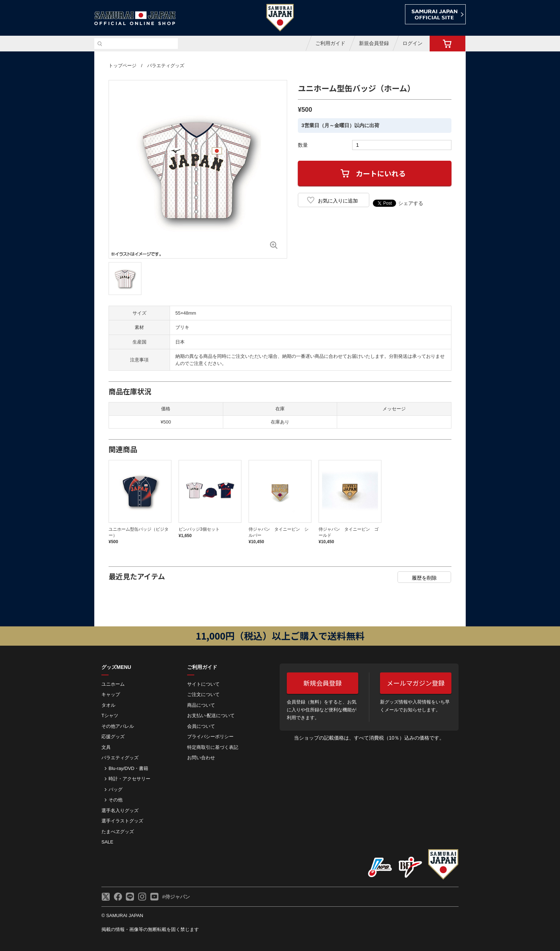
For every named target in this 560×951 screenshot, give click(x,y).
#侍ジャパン (176, 897)
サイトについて (203, 684)
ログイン (412, 43)
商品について (201, 705)
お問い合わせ (201, 758)
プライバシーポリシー (210, 737)
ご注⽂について (203, 694)
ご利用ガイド (330, 43)
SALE (107, 842)
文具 (106, 747)
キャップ (111, 694)
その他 (116, 800)
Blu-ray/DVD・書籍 (128, 768)
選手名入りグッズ (120, 810)
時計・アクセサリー (129, 779)
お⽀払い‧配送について (211, 715)
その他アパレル (118, 726)
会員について (201, 726)
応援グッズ (113, 737)
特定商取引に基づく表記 (213, 747)
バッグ (116, 789)
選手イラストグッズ (122, 821)
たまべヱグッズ (118, 832)
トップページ (122, 66)
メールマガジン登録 (416, 683)
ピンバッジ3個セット (199, 529)
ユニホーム (113, 684)
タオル (108, 705)
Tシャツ (110, 715)
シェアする (411, 203)
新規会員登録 (374, 43)
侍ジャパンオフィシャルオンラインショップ (135, 18)
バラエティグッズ (166, 66)
